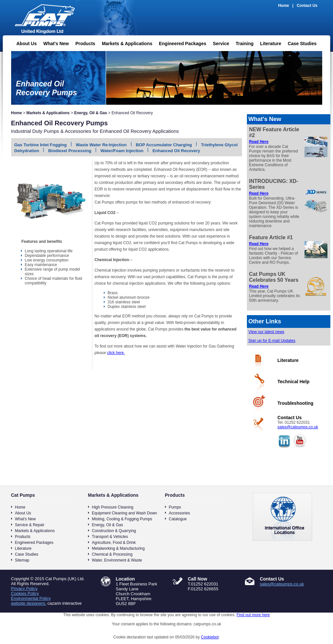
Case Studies (300, 43)
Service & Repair (30, 525)
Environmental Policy (31, 598)
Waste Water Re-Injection (101, 145)
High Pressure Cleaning (113, 507)
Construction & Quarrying (114, 531)
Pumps (175, 507)
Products (83, 43)
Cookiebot (210, 637)
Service (218, 43)
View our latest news (267, 332)
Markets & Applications (124, 43)
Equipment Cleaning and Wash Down (125, 513)
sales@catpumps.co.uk (298, 427)
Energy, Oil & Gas (90, 113)
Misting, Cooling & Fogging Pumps (122, 519)
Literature (268, 43)
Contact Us (307, 6)
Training (242, 43)
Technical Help (293, 382)
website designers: (29, 603)
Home (283, 6)
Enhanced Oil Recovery (176, 151)
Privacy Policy (24, 589)
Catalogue (178, 519)
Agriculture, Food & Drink (114, 543)
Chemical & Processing (112, 554)
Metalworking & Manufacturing (118, 548)
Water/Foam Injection (122, 151)
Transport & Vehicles (110, 537)
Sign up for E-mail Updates (272, 341)
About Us (24, 43)
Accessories (180, 513)
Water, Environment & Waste (117, 560)
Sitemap (22, 560)
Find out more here (253, 615)
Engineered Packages (180, 43)
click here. (116, 353)
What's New (53, 43)
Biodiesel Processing (70, 151)
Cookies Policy (25, 593)
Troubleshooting (295, 403)
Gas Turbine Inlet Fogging (41, 145)
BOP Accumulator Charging (164, 145)
